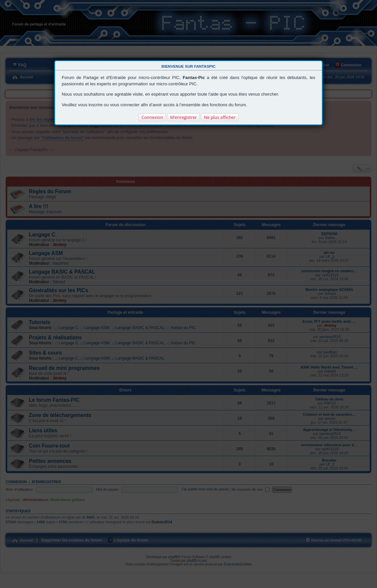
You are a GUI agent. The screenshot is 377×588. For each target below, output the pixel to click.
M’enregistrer (183, 117)
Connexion (152, 117)
